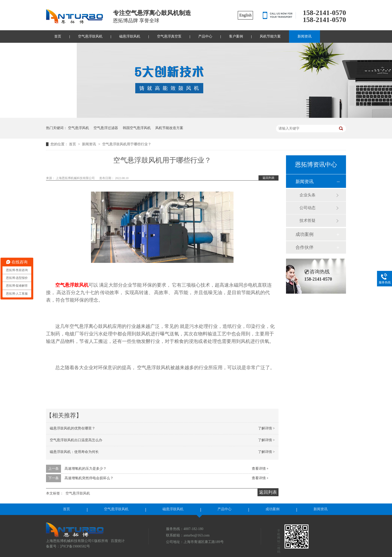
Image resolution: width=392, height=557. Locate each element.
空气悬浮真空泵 (169, 36)
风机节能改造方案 (169, 128)
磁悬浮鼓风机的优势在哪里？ (72, 428)
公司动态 (307, 208)
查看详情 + (260, 469)
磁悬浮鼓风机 (130, 36)
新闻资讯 (304, 36)
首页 (58, 36)
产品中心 (205, 36)
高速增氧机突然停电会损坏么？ (89, 478)
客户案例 (236, 36)
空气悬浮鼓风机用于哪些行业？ (127, 144)
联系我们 (61, 49)
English (245, 15)
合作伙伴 (304, 247)
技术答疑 (307, 220)
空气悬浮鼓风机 (90, 36)
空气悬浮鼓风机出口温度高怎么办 (76, 440)
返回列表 (268, 178)
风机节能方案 (270, 36)
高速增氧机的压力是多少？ (85, 469)
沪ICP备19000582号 (75, 546)
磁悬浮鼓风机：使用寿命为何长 (74, 452)
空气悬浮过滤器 (106, 128)
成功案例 (304, 234)
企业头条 (307, 195)
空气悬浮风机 (78, 128)
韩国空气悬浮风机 (137, 128)
